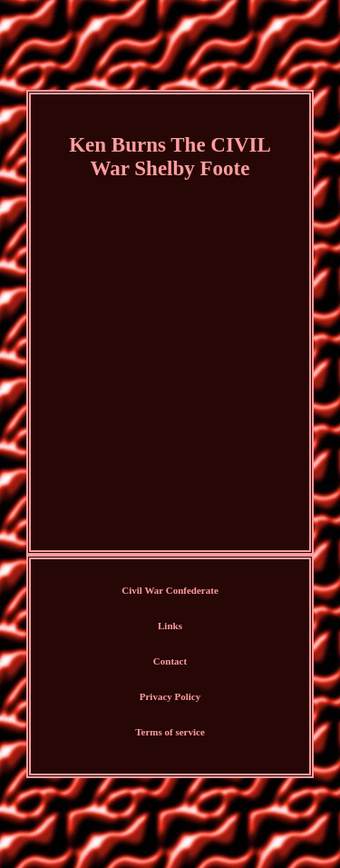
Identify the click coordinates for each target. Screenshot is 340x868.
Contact (170, 661)
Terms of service (170, 732)
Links (170, 626)
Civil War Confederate (170, 590)
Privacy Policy (170, 696)
